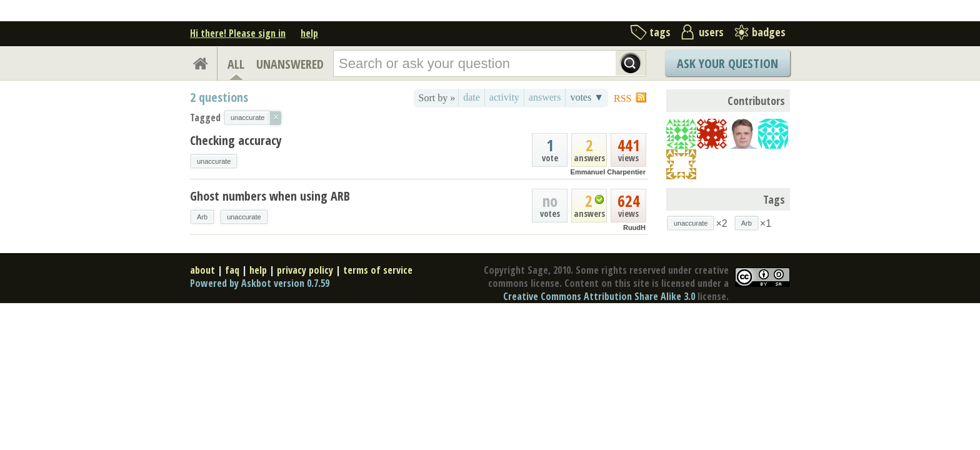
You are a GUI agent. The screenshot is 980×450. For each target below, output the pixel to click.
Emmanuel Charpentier (608, 172)
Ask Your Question (727, 63)
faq (232, 270)
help (309, 33)
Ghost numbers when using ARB (270, 196)
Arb (202, 217)
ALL (236, 64)
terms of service (378, 270)
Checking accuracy (236, 140)
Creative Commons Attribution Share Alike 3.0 (599, 296)
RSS (622, 98)
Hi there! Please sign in (238, 33)
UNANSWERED (290, 64)
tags (660, 32)
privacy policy (305, 270)
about (202, 270)
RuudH (634, 227)
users (711, 32)
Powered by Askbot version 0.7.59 (260, 283)
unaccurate (214, 161)
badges (769, 32)
